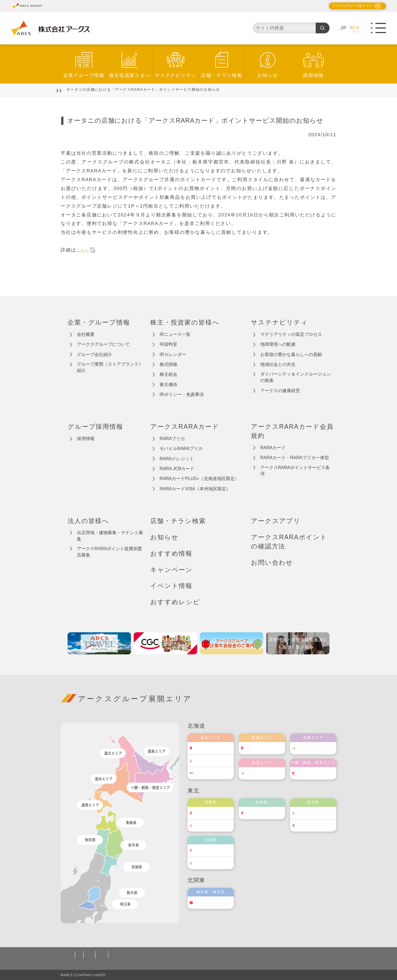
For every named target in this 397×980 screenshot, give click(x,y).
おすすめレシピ (175, 602)
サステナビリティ (176, 75)
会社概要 (86, 334)
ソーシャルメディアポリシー (172, 955)
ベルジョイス (216, 825)
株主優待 (168, 385)
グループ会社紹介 (95, 354)
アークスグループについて (103, 344)
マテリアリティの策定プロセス (291, 334)
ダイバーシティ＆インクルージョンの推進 (296, 377)
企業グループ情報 (84, 75)
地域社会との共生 (278, 364)
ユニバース (214, 813)
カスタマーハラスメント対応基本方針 (248, 955)
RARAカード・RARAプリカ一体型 (295, 458)
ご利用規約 (124, 955)
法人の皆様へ (88, 521)
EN (356, 28)
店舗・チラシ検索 (222, 75)
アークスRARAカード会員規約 (292, 431)
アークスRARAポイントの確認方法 (289, 542)
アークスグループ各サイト (347, 6)
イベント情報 (171, 586)
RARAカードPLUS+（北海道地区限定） (199, 479)
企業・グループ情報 (99, 322)
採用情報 (313, 75)
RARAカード (273, 448)
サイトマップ (307, 955)
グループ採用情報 (95, 427)
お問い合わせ (272, 563)
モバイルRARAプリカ (181, 449)
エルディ (212, 773)
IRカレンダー (173, 354)
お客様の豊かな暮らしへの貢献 (291, 354)
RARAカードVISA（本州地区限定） (195, 489)
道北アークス (267, 773)
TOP (65, 89)
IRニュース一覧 (175, 334)
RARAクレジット (177, 459)
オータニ (212, 902)
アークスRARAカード (185, 427)
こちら (87, 250)
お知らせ (268, 75)
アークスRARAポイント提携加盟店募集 (109, 552)
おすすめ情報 (171, 553)
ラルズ (210, 748)
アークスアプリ (276, 521)
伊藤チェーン (216, 850)
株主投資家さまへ (130, 75)
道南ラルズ (265, 748)
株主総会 (168, 374)
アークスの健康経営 (280, 391)
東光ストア (214, 761)
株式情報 (168, 364)
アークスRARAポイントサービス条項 (295, 471)
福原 (311, 773)
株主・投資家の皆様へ (185, 322)
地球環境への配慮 (278, 344)
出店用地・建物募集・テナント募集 (110, 536)
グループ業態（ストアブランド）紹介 (110, 367)
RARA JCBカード (177, 469)
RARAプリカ (172, 439)
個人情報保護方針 (87, 955)
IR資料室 (168, 344)
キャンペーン (171, 570)
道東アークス (319, 748)
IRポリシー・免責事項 (182, 394)
